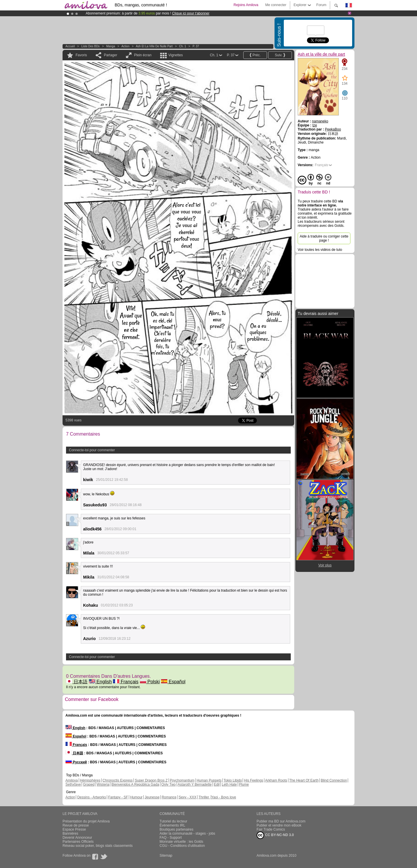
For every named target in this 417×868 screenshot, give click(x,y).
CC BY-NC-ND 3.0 (275, 835)
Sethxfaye (73, 784)
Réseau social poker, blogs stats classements (98, 846)
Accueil (70, 46)
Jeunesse (152, 797)
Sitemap (166, 856)
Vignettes (175, 55)
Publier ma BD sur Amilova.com (281, 821)
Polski (150, 682)
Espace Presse (74, 829)
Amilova (72, 780)
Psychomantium (182, 780)
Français (126, 682)
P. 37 (196, 46)
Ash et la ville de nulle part (154, 46)
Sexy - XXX (188, 797)
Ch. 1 (183, 46)
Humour (136, 797)
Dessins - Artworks (92, 797)
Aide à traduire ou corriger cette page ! (324, 238)
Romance (169, 797)
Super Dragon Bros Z (151, 780)
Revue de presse (76, 825)
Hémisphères (90, 780)
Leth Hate (229, 784)
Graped (89, 784)
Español (173, 682)
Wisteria (103, 784)
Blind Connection (334, 780)
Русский (76, 762)
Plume (244, 784)
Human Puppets (209, 780)
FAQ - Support (171, 838)
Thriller (204, 797)
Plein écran (143, 55)
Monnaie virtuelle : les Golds (181, 842)
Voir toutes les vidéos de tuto (320, 250)
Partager (111, 55)
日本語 (77, 682)
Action (125, 46)
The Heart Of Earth (304, 780)
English (100, 682)
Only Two (169, 784)
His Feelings (254, 780)
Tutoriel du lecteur (173, 821)
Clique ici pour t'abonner (191, 13)
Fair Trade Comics (271, 829)
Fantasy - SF (118, 797)
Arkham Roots (276, 780)
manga (111, 46)
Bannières (70, 833)
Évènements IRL (172, 825)
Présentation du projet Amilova (86, 821)
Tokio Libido (233, 780)
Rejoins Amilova (246, 5)
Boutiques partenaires (177, 829)
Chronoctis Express (118, 780)
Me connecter (276, 5)
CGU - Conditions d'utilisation (182, 846)
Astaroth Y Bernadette (195, 784)
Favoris (81, 55)
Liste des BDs (90, 46)
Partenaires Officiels (78, 842)
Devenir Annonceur (77, 838)
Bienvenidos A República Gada (135, 784)
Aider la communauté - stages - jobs (187, 833)
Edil (217, 784)
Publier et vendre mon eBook (279, 825)
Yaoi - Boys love (224, 797)
